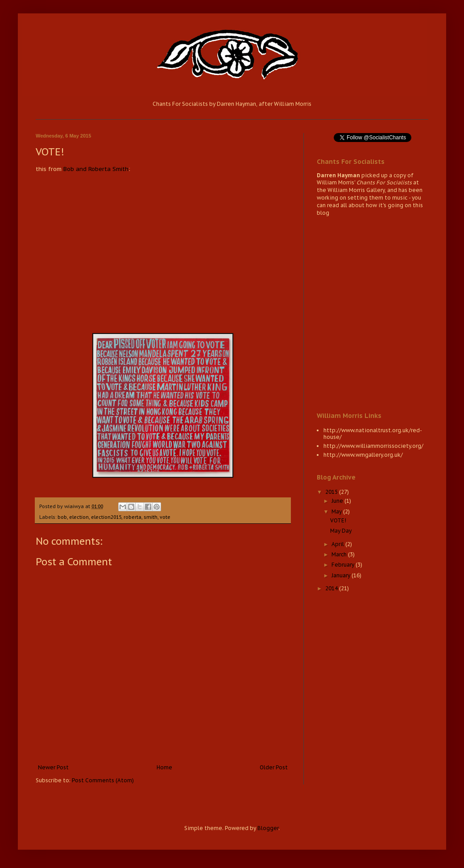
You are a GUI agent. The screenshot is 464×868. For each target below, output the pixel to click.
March (340, 554)
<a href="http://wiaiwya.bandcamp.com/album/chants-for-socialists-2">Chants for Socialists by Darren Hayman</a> (373, 313)
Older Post (274, 767)
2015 (332, 492)
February (344, 565)
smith (151, 517)
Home (164, 767)
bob (62, 517)
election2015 (106, 517)
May (337, 511)
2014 (332, 588)
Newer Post (53, 767)
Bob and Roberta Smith (96, 169)
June (338, 501)
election (79, 517)
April (338, 544)
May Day (341, 531)
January (342, 575)
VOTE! (338, 520)
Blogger (268, 828)
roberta (133, 517)
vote (165, 517)
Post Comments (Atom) (103, 780)
